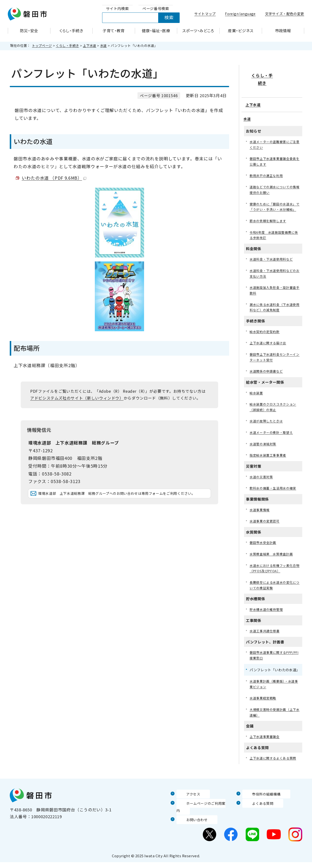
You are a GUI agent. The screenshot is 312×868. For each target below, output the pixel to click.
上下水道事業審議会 (266, 749)
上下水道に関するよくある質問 (275, 770)
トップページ (42, 46)
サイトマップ (205, 14)
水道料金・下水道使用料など (273, 257)
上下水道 (90, 46)
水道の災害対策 (262, 482)
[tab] (117, 9)
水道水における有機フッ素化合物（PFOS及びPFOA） (275, 575)
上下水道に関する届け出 (269, 344)
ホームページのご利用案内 (202, 816)
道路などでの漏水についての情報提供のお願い (275, 179)
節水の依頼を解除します (269, 217)
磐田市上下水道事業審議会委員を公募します (275, 150)
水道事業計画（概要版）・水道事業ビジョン (274, 694)
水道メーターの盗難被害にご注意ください (275, 132)
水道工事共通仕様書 (266, 640)
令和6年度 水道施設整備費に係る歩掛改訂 (274, 232)
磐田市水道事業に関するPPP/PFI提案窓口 (269, 665)
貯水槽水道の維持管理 (267, 618)
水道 (103, 46)
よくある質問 (255, 816)
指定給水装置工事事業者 (269, 460)
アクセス (185, 806)
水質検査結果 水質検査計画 (273, 561)
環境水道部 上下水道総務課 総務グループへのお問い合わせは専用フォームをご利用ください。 (123, 501)
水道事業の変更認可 (266, 527)
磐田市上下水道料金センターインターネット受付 (275, 358)
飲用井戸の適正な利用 (267, 164)
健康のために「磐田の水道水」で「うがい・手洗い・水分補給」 (275, 200)
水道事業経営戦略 (264, 709)
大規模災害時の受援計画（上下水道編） (275, 724)
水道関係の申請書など (267, 373)
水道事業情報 (260, 515)
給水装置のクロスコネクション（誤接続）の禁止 (275, 410)
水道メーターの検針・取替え (273, 436)
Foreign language (240, 14)
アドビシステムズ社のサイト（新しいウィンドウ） (77, 398)
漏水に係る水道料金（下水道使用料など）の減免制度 (275, 307)
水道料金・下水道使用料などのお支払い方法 (275, 272)
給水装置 (257, 395)
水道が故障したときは (267, 424)
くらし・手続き (67, 46)
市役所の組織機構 (259, 806)
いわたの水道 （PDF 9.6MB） (54, 178)
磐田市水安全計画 (264, 549)
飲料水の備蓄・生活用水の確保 (275, 493)
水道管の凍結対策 (264, 448)
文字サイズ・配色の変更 (285, 14)
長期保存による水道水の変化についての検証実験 (275, 593)
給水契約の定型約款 (266, 332)
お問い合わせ (189, 825)
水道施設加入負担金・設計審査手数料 (275, 289)
